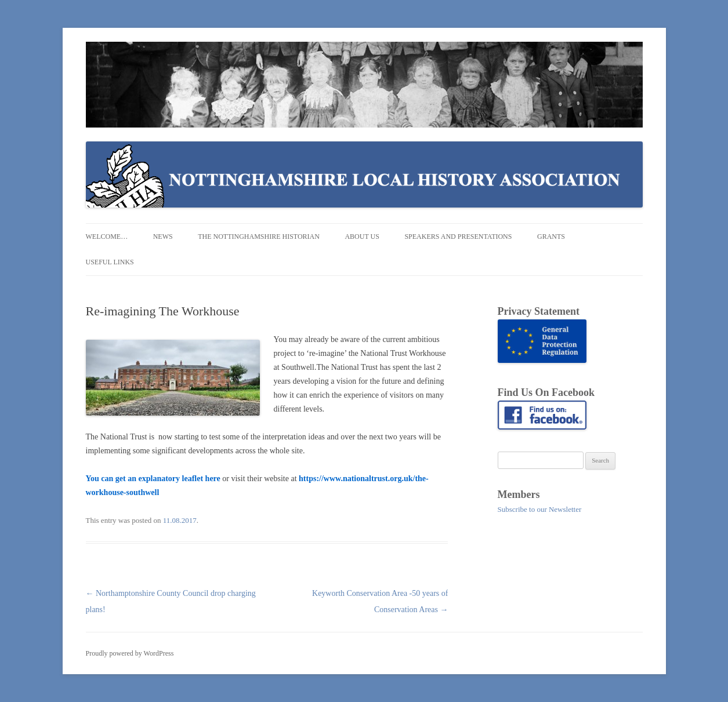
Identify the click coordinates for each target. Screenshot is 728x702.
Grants (551, 237)
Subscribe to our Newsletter (540, 509)
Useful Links (110, 262)
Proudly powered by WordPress (130, 653)
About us (362, 237)
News (163, 237)
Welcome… (107, 237)
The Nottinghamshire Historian (259, 237)
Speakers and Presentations (458, 237)
